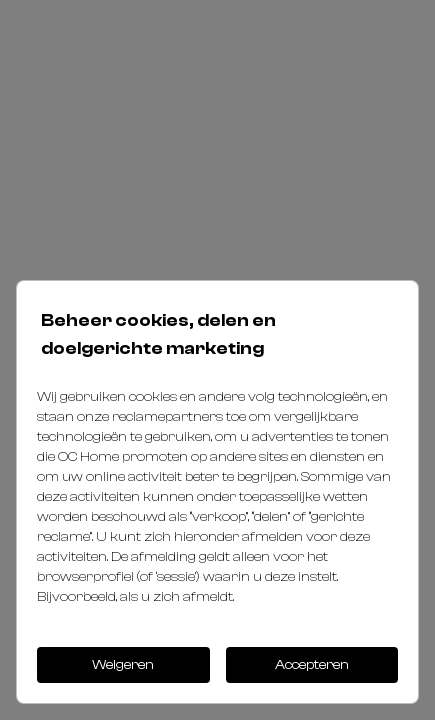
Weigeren (123, 665)
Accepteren (312, 665)
